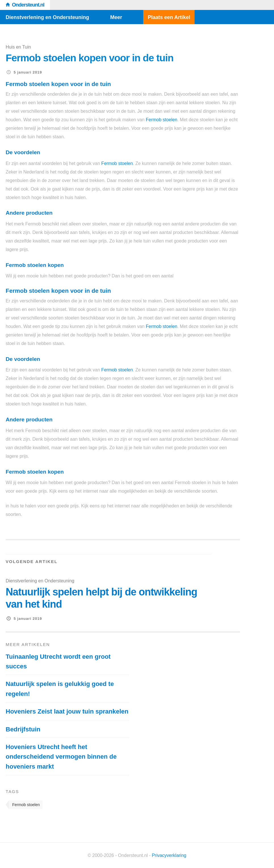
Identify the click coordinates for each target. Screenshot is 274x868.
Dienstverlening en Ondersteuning (47, 17)
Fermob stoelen (162, 120)
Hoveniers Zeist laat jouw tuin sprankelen (67, 711)
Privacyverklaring (169, 855)
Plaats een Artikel (169, 17)
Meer (116, 17)
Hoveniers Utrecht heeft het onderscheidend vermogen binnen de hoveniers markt (61, 757)
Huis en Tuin (18, 47)
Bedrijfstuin (23, 729)
